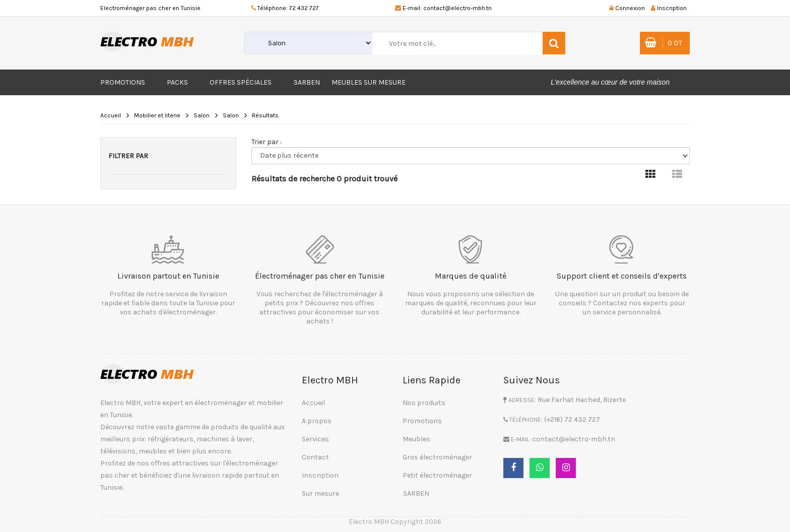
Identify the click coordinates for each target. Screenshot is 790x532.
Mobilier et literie (157, 115)
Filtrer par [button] (128, 156)
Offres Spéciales (241, 82)
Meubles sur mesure (369, 82)
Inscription (320, 475)
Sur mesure (320, 493)
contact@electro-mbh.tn (457, 8)
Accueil (111, 115)
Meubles (416, 439)
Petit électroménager (437, 475)
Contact (315, 457)
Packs (177, 82)
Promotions (123, 82)
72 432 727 (304, 8)
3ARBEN (307, 82)
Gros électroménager (437, 457)
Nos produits (424, 403)
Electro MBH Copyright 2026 (395, 522)
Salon (202, 115)
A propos (317, 421)
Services (315, 439)
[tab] (650, 175)
